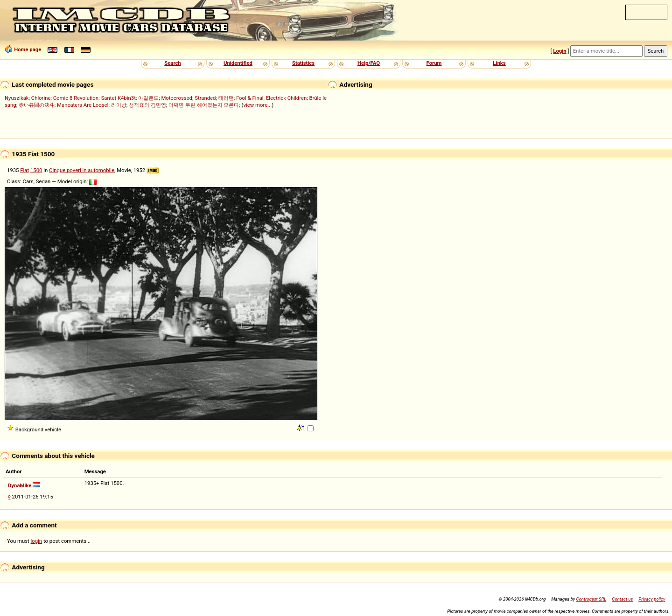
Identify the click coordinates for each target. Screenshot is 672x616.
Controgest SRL (591, 599)
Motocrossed (177, 98)
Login (560, 51)
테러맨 (226, 98)
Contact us (622, 599)
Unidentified (238, 63)
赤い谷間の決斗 (37, 105)
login (37, 541)
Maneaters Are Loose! (83, 105)
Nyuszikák (17, 98)
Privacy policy (652, 599)
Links (499, 63)
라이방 (119, 105)
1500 (36, 170)
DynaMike (20, 485)
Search (172, 63)
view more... (258, 105)
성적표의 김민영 (147, 105)
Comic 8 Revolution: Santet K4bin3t (94, 98)
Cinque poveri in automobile (82, 170)
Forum (434, 63)
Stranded (205, 98)
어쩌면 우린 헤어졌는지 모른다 (204, 105)
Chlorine (41, 98)
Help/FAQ (369, 63)
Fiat (24, 170)
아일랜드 (148, 98)
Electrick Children (286, 98)
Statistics (303, 63)
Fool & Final (250, 98)
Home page (28, 49)
